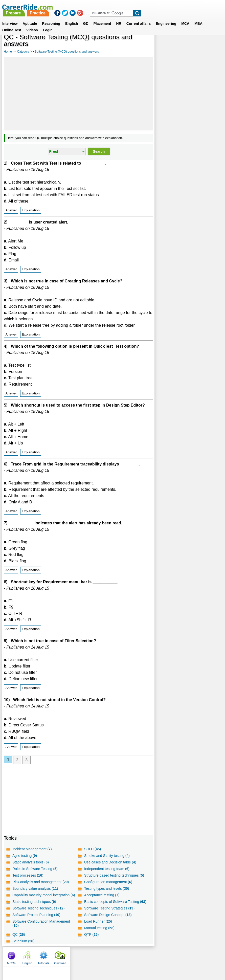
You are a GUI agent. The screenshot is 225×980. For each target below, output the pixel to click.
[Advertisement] (78, 94)
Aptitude (30, 17)
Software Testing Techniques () (39, 908)
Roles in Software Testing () (35, 869)
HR (119, 17)
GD (86, 17)
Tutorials (195, 46)
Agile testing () (25, 856)
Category (23, 52)
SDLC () (92, 849)
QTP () (91, 934)
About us (67, 956)
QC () (19, 934)
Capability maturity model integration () (44, 895)
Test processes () (28, 875)
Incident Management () (32, 849)
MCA (185, 17)
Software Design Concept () (108, 915)
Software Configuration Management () (41, 923)
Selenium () (23, 941)
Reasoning (51, 17)
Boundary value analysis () (35, 888)
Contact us (87, 956)
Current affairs (139, 17)
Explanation (31, 210)
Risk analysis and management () (41, 882)
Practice (120, 7)
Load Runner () (98, 921)
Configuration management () (108, 882)
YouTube (148, 956)
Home (8, 52)
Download (211, 46)
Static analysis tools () (31, 862)
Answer (11, 210)
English (72, 17)
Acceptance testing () (102, 895)
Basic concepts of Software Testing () (115, 902)
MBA (198, 17)
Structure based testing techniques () (114, 875)
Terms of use (110, 956)
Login (48, 24)
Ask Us (131, 956)
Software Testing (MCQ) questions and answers (67, 52)
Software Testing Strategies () (109, 908)
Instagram (168, 956)
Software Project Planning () (36, 915)
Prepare (95, 7)
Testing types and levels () (106, 888)
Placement (102, 17)
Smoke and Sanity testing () (107, 856)
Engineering (166, 17)
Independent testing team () (107, 869)
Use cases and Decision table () (110, 862)
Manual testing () (99, 928)
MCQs (163, 46)
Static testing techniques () (34, 902)
